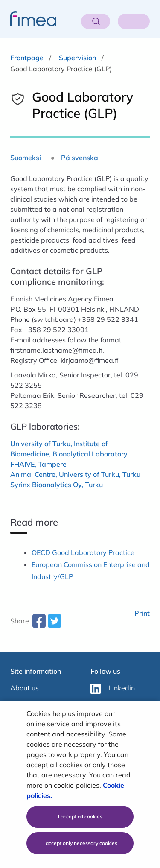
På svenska (80, 158)
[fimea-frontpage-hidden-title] (28, 19)
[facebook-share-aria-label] (39, 624)
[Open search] (96, 21)
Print (142, 613)
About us (25, 688)
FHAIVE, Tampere (38, 464)
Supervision (77, 58)
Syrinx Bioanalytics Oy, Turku (57, 485)
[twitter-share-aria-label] (54, 624)
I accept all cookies (80, 817)
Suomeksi (26, 158)
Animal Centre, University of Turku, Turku (75, 474)
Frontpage (27, 58)
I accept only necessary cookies (80, 843)
